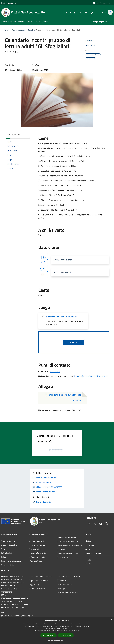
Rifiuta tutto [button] (66, 635)
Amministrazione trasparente (69, 577)
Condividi (90, 41)
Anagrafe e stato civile (38, 541)
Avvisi (88, 549)
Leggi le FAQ (34, 585)
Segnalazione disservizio (39, 581)
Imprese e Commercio (38, 553)
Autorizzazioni (63, 557)
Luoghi (88, 560)
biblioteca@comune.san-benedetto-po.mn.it (91, 376)
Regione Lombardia (9, 3)
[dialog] (57, 631)
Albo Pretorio (62, 581)
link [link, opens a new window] (78, 631)
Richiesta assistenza (37, 589)
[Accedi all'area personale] (101, 3)
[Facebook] (73, 12)
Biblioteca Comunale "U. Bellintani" (62, 317)
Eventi (30, 30)
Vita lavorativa (35, 549)
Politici (4, 557)
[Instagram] (90, 12)
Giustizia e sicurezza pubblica (68, 541)
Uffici (3, 549)
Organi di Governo (8, 541)
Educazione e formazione (67, 537)
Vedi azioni (91, 45)
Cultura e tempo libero (38, 545)
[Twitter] (79, 12)
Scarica (76, 400)
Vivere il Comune (18, 30)
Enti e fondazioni (8, 553)
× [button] (111, 620)
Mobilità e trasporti (37, 561)
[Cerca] (110, 12)
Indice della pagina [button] (14, 135)
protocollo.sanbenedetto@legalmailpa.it (17, 615)
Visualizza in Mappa (74, 342)
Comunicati (90, 545)
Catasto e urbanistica (37, 557)
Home (6, 30)
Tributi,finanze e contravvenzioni (70, 545)
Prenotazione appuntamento (40, 577)
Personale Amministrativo (11, 561)
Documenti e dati (8, 565)
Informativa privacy (65, 585)
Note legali (62, 589)
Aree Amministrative (9, 545)
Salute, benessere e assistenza (69, 553)
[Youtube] (85, 12)
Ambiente (61, 549)
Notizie (88, 541)
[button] (57, 640)
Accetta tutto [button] (48, 635)
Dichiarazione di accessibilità (68, 593)
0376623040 (55, 372)
